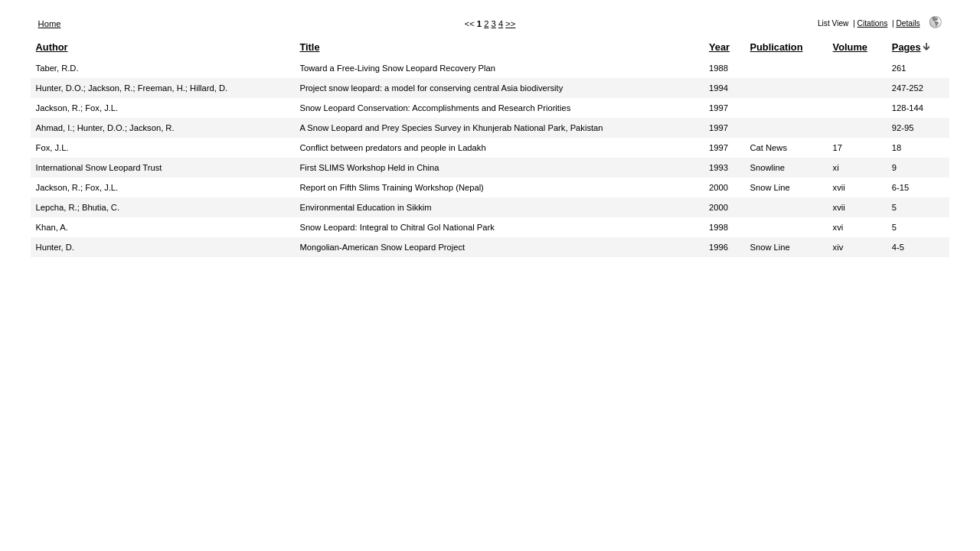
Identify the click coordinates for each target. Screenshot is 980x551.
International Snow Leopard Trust (99, 168)
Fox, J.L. (101, 108)
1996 (719, 247)
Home (50, 24)
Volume (850, 47)
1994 (719, 88)
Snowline (767, 168)
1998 (719, 227)
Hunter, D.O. (60, 88)
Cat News (768, 148)
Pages (906, 47)
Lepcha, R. (57, 207)
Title (309, 47)
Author (52, 47)
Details (908, 23)
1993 (719, 168)
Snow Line (769, 187)
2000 (719, 187)
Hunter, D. (55, 247)
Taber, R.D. (57, 68)
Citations (873, 23)
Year (719, 47)
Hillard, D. (209, 88)
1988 (719, 68)
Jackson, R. (110, 88)
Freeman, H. (162, 88)
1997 (719, 108)
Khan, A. (52, 227)
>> (510, 24)
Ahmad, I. (54, 128)
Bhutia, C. (101, 207)
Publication (776, 47)
